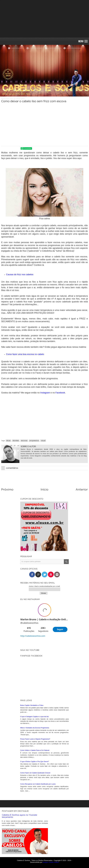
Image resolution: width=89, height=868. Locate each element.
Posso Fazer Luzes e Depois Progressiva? (35, 805)
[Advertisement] (44, 19)
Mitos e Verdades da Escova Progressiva (35, 793)
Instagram (45, 393)
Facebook (60, 393)
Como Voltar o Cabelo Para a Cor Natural (35, 816)
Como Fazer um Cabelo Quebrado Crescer (35, 838)
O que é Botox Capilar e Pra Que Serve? (35, 827)
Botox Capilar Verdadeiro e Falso (32, 771)
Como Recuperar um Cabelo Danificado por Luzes (38, 850)
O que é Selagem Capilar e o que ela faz (34, 782)
